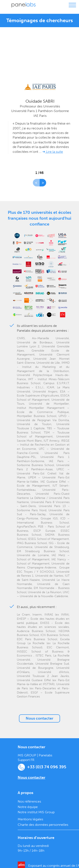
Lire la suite (54, 152)
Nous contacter (39, 718)
